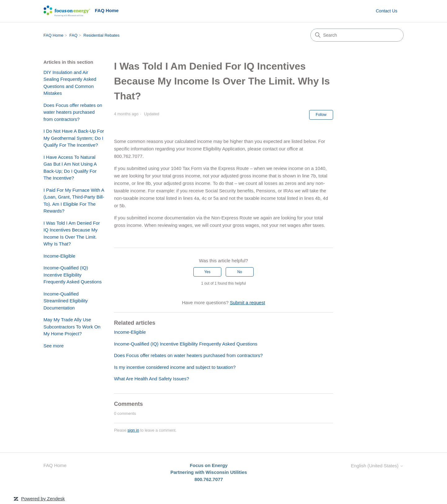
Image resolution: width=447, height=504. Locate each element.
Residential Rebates (102, 35)
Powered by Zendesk (43, 499)
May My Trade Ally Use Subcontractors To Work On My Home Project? (72, 327)
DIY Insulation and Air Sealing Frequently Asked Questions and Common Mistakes (70, 83)
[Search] (357, 35)
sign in (133, 430)
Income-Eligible (59, 256)
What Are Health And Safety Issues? (151, 379)
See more (54, 346)
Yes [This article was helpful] (207, 272)
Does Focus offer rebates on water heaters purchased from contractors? (73, 112)
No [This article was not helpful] (239, 272)
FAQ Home (53, 35)
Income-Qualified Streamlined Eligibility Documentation (66, 301)
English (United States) (377, 466)
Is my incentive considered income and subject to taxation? (175, 367)
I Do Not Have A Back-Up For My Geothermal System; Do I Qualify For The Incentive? (74, 138)
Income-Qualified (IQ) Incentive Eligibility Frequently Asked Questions (73, 275)
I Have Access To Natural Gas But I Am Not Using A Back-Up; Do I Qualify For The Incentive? (70, 168)
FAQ (74, 35)
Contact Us (387, 11)
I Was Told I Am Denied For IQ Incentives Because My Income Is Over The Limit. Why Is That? (72, 234)
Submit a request (247, 302)
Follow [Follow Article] (321, 115)
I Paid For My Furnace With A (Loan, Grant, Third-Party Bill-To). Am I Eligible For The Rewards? (74, 201)
